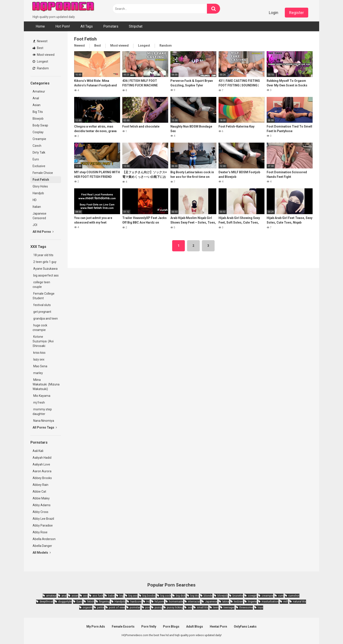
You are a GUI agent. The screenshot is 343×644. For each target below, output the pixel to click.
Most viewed (44, 55)
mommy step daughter (42, 412)
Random (41, 68)
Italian (37, 207)
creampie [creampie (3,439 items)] (267, 596)
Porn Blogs (171, 626)
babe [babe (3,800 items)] (111, 596)
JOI (35, 225)
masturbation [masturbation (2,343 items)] (270, 601)
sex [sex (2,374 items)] (190, 607)
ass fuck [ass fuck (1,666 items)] (98, 596)
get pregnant (42, 312)
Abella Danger (42, 546)
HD (35, 200)
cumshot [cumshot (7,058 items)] (294, 596)
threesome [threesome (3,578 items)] (246, 607)
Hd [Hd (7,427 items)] (148, 601)
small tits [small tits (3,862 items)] (203, 607)
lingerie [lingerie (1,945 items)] (252, 601)
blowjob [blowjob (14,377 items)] (223, 596)
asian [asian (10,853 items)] (75, 596)
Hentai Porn (218, 626)
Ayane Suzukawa (45, 269)
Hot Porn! (63, 26)
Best (38, 48)
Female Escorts (123, 626)
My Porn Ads (96, 626)
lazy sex (38, 359)
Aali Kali (38, 451)
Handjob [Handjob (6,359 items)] (120, 601)
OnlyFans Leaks (245, 626)
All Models (42, 553)
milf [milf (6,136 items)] (286, 601)
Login (274, 13)
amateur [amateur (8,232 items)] (51, 596)
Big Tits (38, 112)
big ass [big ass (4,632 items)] (133, 596)
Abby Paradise (43, 525)
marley (38, 373)
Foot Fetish (41, 180)
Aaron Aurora (42, 471)
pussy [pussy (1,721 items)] (158, 607)
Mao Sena (41, 366)
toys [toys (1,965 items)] (260, 607)
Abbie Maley (41, 498)
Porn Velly (149, 626)
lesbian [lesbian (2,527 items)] (238, 601)
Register (297, 13)
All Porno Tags (45, 427)
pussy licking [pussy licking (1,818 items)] (175, 607)
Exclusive (39, 166)
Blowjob (38, 119)
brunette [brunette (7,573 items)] (238, 596)
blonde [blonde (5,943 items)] (208, 596)
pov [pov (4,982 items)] (148, 607)
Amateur (39, 91)
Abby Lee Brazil (43, 519)
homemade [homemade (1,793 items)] (176, 601)
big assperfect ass (46, 275)
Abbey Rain (40, 485)
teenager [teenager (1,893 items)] (229, 607)
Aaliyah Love (41, 464)
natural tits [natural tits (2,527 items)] (299, 601)
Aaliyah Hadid (42, 458)
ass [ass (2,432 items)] (85, 596)
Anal (36, 98)
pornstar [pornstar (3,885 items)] (135, 607)
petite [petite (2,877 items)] (101, 607)
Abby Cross (40, 512)
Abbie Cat (39, 492)
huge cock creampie (40, 328)
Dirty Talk (39, 152)
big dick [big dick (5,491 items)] (181, 596)
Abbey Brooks (42, 478)
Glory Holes (40, 186)
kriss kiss (39, 353)
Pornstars (111, 26)
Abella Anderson (44, 539)
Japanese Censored (39, 216)
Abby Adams (42, 505)
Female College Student (44, 296)
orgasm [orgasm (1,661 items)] (87, 607)
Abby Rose (40, 532)
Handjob (38, 193)
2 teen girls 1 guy (45, 262)
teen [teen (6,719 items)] (216, 607)
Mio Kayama (42, 396)
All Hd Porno (43, 232)
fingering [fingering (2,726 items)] (104, 601)
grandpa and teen (45, 318)
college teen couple (41, 284)
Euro (36, 159)
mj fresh (39, 402)
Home (40, 26)
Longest (40, 61)
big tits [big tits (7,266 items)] (195, 596)
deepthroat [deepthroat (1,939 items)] (46, 601)
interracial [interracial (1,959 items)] (194, 601)
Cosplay (38, 132)
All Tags (87, 26)
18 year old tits (43, 255)
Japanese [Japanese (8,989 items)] (211, 601)
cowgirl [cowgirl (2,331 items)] (252, 596)
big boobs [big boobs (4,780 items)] (149, 596)
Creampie (39, 139)
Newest (40, 41)
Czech (37, 146)
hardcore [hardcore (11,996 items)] (136, 601)
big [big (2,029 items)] (121, 596)
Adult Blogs (195, 626)
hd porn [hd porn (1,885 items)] (159, 601)
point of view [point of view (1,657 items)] (117, 607)
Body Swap (40, 125)
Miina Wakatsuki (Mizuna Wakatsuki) (46, 384)
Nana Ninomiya (44, 421)
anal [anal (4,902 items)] (64, 596)
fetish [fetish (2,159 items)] (91, 601)
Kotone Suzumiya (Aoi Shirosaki (43, 341)
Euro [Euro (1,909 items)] (79, 601)
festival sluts (42, 305)
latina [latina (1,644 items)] (226, 601)
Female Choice (43, 173)
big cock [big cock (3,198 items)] (166, 596)
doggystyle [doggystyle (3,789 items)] (65, 601)
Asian (37, 105)
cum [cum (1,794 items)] (281, 596)
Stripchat (136, 26)
